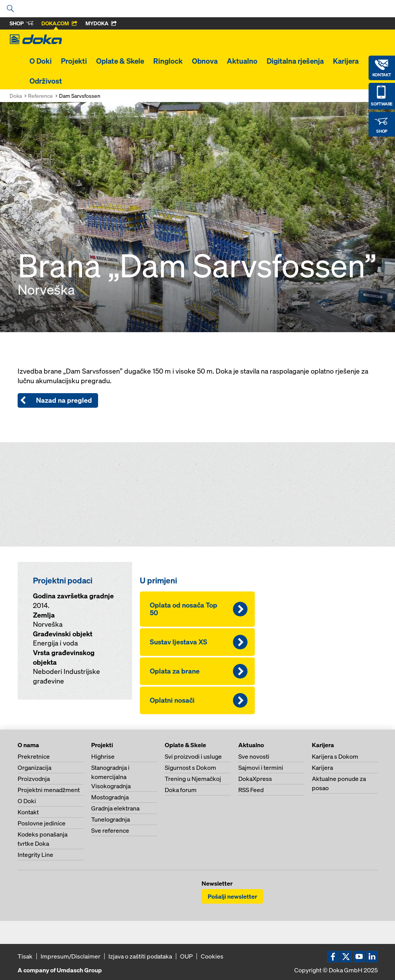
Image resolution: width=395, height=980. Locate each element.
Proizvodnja (34, 779)
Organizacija (34, 768)
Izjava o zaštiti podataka (140, 956)
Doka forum (181, 790)
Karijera (346, 61)
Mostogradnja (110, 797)
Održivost (46, 81)
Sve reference (110, 830)
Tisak (25, 956)
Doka (16, 96)
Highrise (103, 756)
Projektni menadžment (49, 790)
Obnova (205, 61)
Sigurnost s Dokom (190, 768)
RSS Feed (251, 790)
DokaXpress (255, 779)
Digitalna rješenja (295, 61)
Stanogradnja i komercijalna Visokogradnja (111, 777)
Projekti (74, 61)
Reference (40, 96)
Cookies (212, 956)
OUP (186, 956)
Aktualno (242, 61)
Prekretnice (34, 756)
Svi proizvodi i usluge (193, 756)
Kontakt (28, 812)
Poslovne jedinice (42, 823)
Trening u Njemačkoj (193, 779)
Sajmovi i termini (261, 768)
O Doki (41, 61)
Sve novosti (254, 756)
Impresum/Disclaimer (70, 956)
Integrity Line (35, 855)
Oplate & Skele (120, 61)
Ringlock (168, 61)
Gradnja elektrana (115, 808)
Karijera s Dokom (335, 756)
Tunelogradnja (111, 819)
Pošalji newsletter (232, 896)
